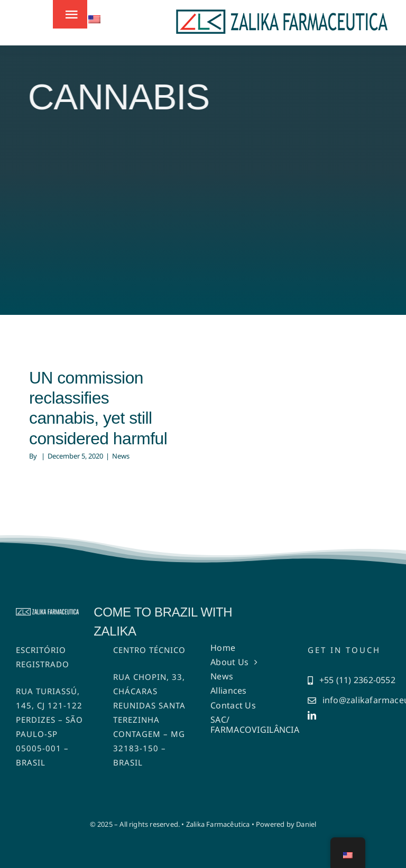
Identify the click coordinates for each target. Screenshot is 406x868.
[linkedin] (312, 715)
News (121, 456)
